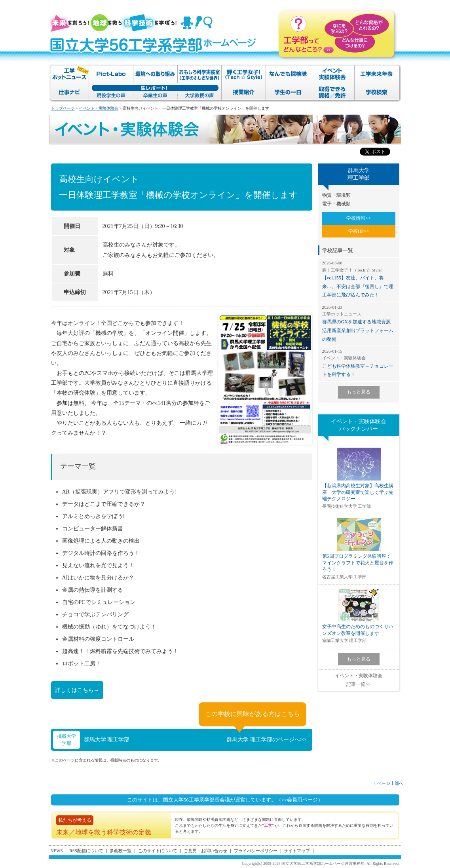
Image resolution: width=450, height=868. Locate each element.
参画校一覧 (121, 851)
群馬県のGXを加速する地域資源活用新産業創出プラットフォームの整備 (359, 323)
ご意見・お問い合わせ (205, 851)
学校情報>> (359, 218)
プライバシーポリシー (256, 851)
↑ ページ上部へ (388, 783)
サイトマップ (297, 851)
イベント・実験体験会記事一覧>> (359, 680)
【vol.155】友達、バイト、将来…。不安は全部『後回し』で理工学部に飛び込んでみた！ (359, 279)
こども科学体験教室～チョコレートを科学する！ (359, 363)
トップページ (63, 108)
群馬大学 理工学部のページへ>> (266, 740)
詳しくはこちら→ (77, 690)
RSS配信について (86, 851)
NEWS (57, 851)
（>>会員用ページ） (300, 800)
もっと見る (359, 392)
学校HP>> (359, 231)
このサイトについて (158, 851)
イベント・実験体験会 (99, 108)
